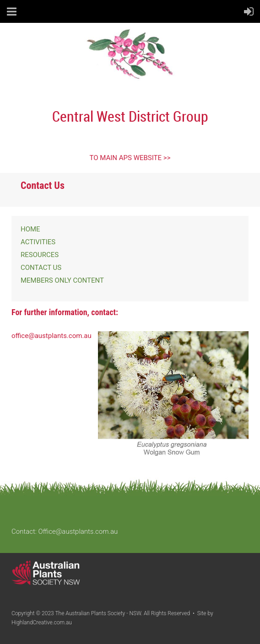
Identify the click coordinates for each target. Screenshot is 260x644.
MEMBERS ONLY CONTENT (62, 280)
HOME (30, 229)
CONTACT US (41, 268)
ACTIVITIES (38, 242)
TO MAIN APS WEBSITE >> (130, 158)
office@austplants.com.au (51, 336)
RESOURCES (40, 255)
